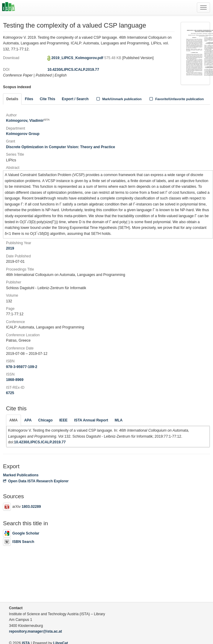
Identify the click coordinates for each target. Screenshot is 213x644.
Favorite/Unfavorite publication (176, 99)
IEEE (64, 420)
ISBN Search (19, 542)
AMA (13, 420)
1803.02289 (31, 507)
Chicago (46, 420)
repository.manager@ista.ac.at (35, 631)
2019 (10, 248)
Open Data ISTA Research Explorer (36, 481)
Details (12, 99)
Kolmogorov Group (23, 134)
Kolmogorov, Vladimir (28, 121)
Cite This (47, 99)
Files (29, 99)
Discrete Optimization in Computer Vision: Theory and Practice (61, 147)
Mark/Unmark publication (118, 99)
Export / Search (75, 99)
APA (28, 420)
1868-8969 (15, 380)
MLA (119, 420)
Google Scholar (21, 533)
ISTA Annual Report (91, 420)
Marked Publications (21, 475)
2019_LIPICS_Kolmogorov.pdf (78, 58)
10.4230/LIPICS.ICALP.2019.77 (73, 70)
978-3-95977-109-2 (22, 367)
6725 (10, 393)
